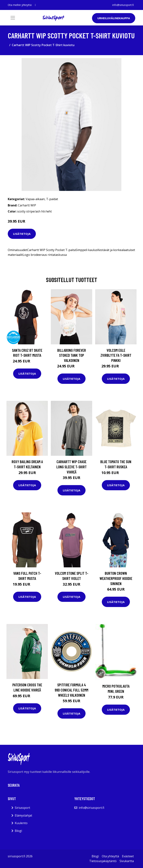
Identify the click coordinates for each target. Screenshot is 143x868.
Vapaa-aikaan (35, 199)
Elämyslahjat (23, 815)
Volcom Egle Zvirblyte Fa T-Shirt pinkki (116, 355)
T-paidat (52, 199)
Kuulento (21, 823)
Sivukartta (127, 861)
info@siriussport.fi (123, 5)
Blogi (18, 831)
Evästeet (128, 856)
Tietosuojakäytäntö (103, 861)
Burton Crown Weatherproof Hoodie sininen (116, 578)
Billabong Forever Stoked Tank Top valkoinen (72, 355)
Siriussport (22, 808)
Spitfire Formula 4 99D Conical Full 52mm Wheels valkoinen (71, 690)
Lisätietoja (22, 234)
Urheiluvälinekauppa (114, 18)
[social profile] (35, 5)
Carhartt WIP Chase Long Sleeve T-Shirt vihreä (71, 467)
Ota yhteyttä (110, 856)
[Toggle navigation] (13, 18)
